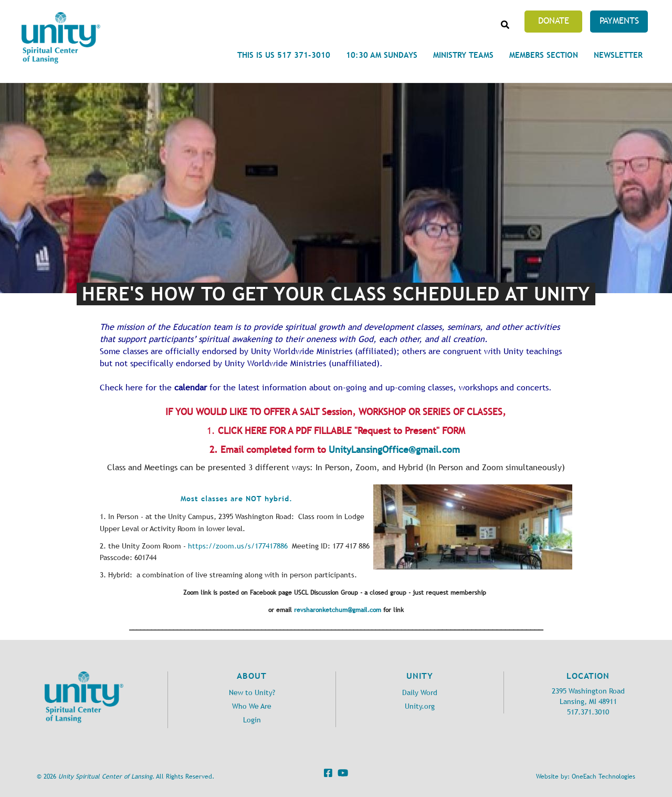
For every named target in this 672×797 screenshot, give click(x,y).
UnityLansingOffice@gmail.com (394, 450)
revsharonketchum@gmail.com (338, 610)
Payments (619, 20)
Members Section (544, 55)
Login (252, 720)
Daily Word (420, 693)
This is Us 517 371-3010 (284, 55)
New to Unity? (252, 693)
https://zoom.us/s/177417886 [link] (238, 546)
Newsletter (618, 55)
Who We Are (252, 706)
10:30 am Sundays (382, 55)
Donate (554, 20)
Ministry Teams (463, 55)
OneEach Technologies (603, 777)
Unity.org (420, 706)
